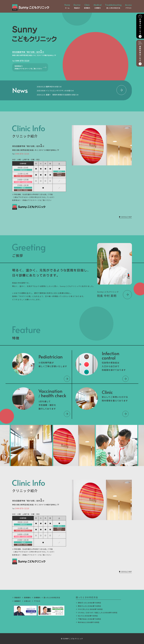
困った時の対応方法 (113, 6)
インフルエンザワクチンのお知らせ (60, 91)
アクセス (128, 6)
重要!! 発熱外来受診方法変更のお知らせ (62, 95)
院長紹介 (77, 6)
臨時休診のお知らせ (54, 87)
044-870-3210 (22, 61)
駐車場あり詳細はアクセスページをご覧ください (28, 67)
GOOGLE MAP (125, 217)
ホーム (67, 6)
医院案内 (87, 6)
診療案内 (98, 6)
